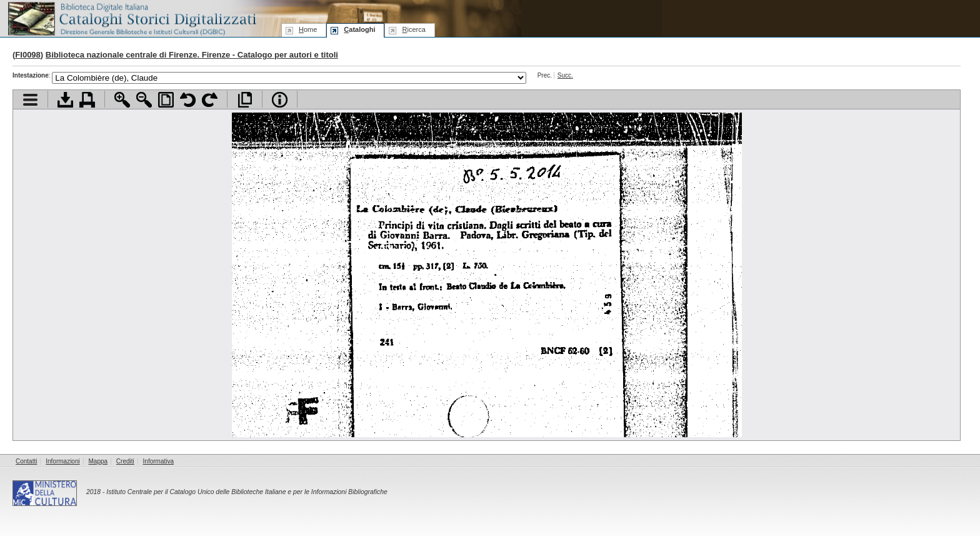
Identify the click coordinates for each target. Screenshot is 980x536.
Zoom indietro (144, 100)
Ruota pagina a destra (210, 100)
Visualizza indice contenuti (30, 100)
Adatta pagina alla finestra (166, 100)
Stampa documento (87, 100)
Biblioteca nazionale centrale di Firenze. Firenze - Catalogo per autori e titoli (192, 55)
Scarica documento (65, 100)
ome (308, 29)
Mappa (98, 461)
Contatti (26, 461)
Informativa (158, 461)
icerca (413, 29)
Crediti (125, 461)
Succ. (565, 75)
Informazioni (62, 461)
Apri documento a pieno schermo (245, 100)
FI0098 (27, 55)
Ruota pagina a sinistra (188, 100)
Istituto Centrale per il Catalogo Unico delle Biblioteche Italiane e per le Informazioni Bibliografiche (247, 492)
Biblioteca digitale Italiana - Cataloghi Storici (131, 18)
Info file (280, 100)
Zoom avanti (122, 100)
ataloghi (359, 29)
